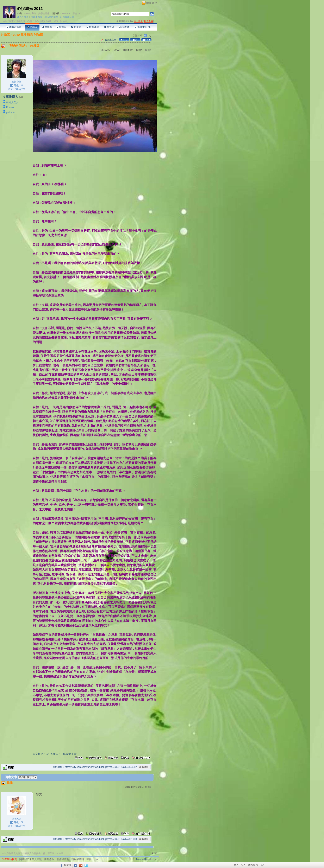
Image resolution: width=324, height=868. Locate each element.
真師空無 (17, 82)
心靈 (30, 21)
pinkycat (11, 112)
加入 (243, 865)
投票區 (61, 27)
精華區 (47, 27)
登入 (236, 865)
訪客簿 (124, 27)
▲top (154, 853)
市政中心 (142, 27)
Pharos (10, 107)
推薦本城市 (36, 17)
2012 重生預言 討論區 (28, 35)
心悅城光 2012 (30, 9)
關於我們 (24, 859)
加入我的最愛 (51, 17)
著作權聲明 (63, 859)
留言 (10, 89)
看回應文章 (108, 40)
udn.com (153, 859)
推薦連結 (93, 27)
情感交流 (20, 21)
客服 (89, 859)
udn (5, 21)
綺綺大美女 (12, 102)
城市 (11, 21)
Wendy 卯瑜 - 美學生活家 (37, 13)
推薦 (148, 50)
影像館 (76, 27)
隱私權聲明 (78, 859)
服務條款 (49, 859)
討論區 (32, 27)
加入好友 (20, 89)
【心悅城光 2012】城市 (46, 21)
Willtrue (66, 13)
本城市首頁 (14, 27)
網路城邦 (152, 3)
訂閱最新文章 (67, 17)
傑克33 (76, 13)
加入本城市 (23, 17)
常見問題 (37, 859)
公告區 (109, 27)
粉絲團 (68, 865)
